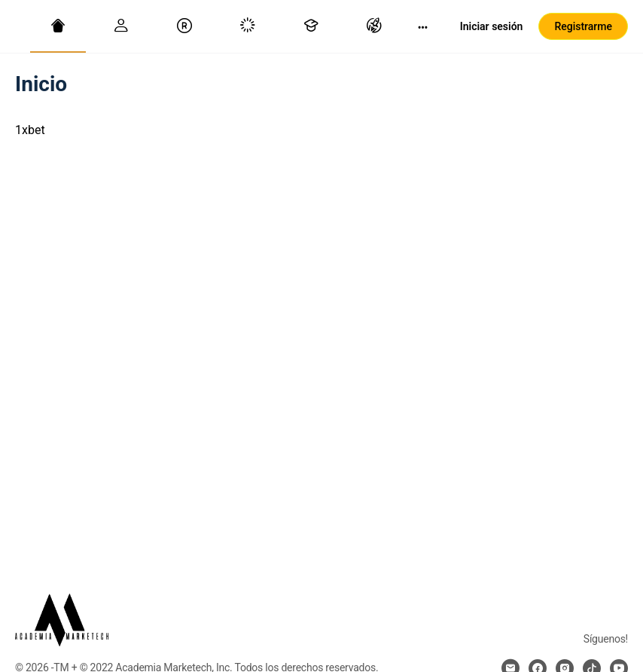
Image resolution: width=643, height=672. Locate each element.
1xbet (30, 130)
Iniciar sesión (492, 26)
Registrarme (583, 26)
